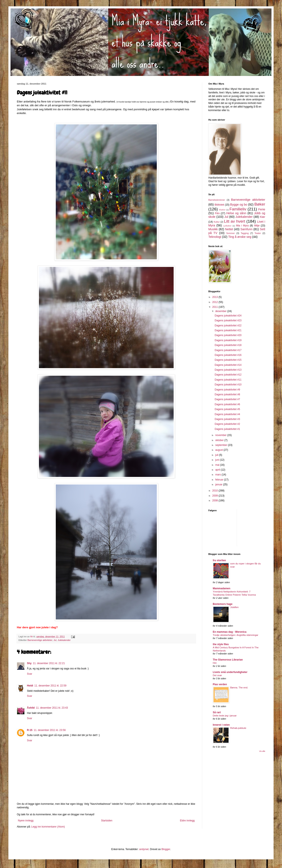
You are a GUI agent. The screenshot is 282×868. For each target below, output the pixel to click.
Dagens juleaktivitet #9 (227, 390)
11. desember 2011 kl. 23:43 (52, 708)
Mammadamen (221, 588)
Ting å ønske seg (240, 237)
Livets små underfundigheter (230, 672)
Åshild (31, 708)
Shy (29, 663)
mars (218, 475)
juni (218, 460)
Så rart (217, 712)
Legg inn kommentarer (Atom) (48, 827)
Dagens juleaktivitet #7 (227, 399)
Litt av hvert (235, 221)
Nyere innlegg (26, 821)
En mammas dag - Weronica (230, 632)
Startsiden (107, 821)
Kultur (217, 222)
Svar (30, 674)
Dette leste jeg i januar (225, 716)
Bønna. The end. (239, 688)
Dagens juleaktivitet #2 (227, 424)
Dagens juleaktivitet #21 (228, 330)
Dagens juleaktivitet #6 (227, 404)
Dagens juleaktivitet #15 (228, 360)
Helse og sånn (236, 213)
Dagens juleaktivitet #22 (228, 326)
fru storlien (219, 560)
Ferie (262, 209)
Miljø (257, 226)
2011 (215, 307)
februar (220, 480)
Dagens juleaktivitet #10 (228, 385)
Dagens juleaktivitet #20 (228, 335)
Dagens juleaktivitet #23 (228, 320)
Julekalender (64, 640)
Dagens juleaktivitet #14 (228, 365)
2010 (215, 491)
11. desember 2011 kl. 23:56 (50, 730)
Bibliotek (219, 205)
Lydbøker (227, 226)
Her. (215, 663)
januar (219, 484)
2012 (215, 302)
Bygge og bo (239, 205)
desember (221, 311)
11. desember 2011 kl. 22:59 (50, 686)
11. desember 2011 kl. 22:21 (49, 663)
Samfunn (246, 229)
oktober (220, 440)
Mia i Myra (242, 226)
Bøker (260, 204)
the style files (221, 644)
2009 (215, 496)
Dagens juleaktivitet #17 (228, 350)
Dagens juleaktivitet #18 (228, 345)
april (218, 470)
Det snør (217, 675)
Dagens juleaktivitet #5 (227, 409)
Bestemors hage (223, 604)
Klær (263, 217)
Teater (258, 233)
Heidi (30, 686)
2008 (215, 501)
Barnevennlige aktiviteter (40, 640)
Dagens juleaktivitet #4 (227, 414)
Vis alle (262, 751)
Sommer (231, 233)
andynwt (144, 849)
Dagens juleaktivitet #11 (228, 380)
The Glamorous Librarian (228, 660)
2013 (215, 297)
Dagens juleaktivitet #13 (228, 370)
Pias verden (220, 684)
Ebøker (222, 210)
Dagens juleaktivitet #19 (228, 340)
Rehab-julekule (238, 728)
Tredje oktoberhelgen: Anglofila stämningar (235, 635)
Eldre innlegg (187, 821)
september (222, 445)
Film (217, 213)
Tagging (245, 233)
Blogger (166, 849)
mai (218, 465)
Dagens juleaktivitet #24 (228, 316)
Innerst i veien (221, 725)
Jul (55, 640)
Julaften (234, 607)
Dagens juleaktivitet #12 (228, 375)
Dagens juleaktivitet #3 (227, 419)
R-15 (30, 730)
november (221, 435)
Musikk (213, 229)
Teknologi (215, 237)
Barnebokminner (217, 200)
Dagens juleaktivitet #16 (228, 355)
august (219, 450)
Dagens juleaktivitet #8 (227, 394)
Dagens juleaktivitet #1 (227, 429)
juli (217, 455)
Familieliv (238, 209)
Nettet (229, 229)
